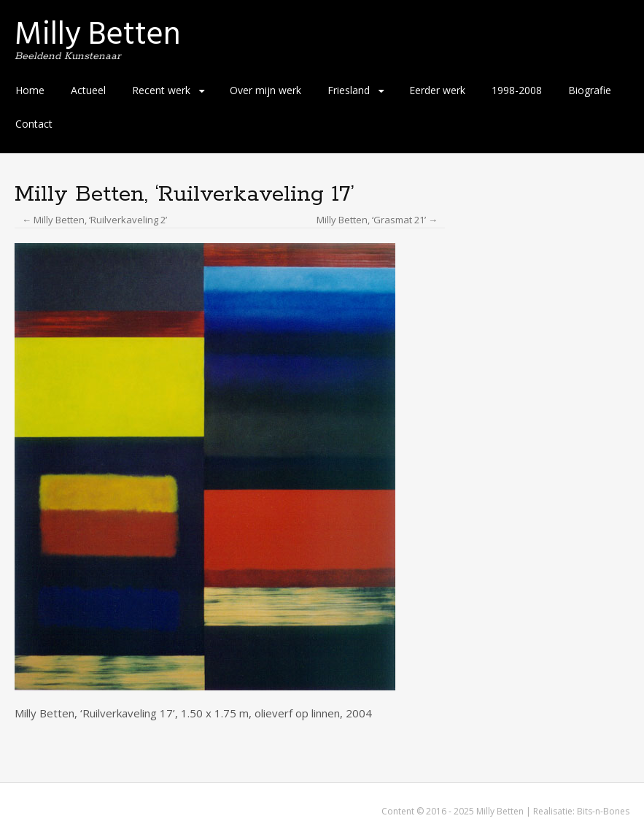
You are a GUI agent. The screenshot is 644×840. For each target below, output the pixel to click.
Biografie (590, 90)
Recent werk (161, 90)
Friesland (349, 90)
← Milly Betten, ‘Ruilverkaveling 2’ (94, 220)
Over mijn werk (265, 90)
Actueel (88, 90)
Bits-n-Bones (603, 811)
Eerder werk (437, 90)
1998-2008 (517, 90)
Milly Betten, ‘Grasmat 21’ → (377, 220)
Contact (34, 124)
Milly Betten (98, 34)
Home (30, 90)
